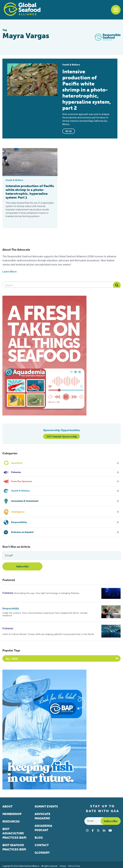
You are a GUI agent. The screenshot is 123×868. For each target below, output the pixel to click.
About (7, 807)
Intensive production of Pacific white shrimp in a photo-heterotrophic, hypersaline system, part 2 (87, 90)
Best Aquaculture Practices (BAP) (14, 833)
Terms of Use (74, 866)
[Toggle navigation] (116, 10)
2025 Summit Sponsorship (62, 436)
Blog (39, 838)
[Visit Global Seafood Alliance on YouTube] (110, 830)
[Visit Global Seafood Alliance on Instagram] (87, 830)
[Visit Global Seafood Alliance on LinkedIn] (104, 830)
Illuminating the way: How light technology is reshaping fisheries (47, 593)
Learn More (10, 272)
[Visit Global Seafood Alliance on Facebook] (93, 830)
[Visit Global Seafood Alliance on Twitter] (98, 830)
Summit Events (46, 807)
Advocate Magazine (42, 816)
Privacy (63, 866)
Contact (42, 845)
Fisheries (8, 593)
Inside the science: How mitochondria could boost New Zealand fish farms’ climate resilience (45, 614)
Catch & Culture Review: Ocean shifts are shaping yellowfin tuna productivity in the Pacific (48, 634)
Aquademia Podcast (43, 828)
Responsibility (11, 609)
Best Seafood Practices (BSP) (14, 847)
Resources (11, 822)
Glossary (42, 853)
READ (69, 131)
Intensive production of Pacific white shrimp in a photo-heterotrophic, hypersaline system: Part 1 (30, 192)
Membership (12, 814)
